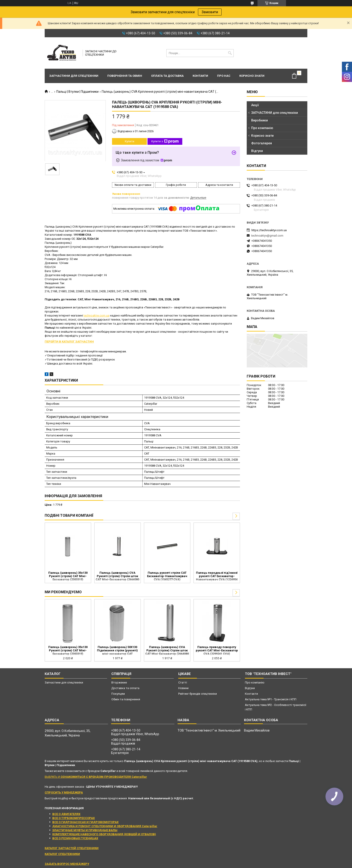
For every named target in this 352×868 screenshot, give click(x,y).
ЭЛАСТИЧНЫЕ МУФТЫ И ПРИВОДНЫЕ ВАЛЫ (85, 830)
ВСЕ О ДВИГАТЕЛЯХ (66, 814)
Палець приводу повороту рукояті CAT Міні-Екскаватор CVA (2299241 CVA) (217, 650)
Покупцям (118, 694)
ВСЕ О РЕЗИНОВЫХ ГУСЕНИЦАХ (75, 838)
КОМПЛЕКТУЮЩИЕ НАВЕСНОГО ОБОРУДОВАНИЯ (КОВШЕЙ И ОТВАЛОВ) (104, 834)
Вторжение (119, 682)
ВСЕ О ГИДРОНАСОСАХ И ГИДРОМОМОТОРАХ (85, 822)
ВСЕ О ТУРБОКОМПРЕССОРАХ (74, 818)
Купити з (165, 141)
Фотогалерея (262, 143)
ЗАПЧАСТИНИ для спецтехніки (275, 113)
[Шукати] (230, 53)
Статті (183, 682)
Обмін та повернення (126, 699)
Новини (183, 688)
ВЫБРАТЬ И (96, 777)
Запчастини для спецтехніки (74, 76)
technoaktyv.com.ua (96, 315)
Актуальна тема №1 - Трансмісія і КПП (271, 699)
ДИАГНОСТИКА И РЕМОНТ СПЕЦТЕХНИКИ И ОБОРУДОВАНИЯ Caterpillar (105, 826)
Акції (255, 105)
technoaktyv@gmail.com (267, 236)
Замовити (210, 12)
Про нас (224, 76)
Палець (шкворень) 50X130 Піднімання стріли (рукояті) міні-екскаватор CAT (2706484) (117, 651)
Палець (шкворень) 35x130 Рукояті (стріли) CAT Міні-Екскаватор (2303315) (68, 576)
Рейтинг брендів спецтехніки (198, 694)
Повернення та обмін (125, 76)
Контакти (200, 76)
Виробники (260, 120)
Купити (130, 141)
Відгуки (257, 151)
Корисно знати (252, 76)
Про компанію (262, 128)
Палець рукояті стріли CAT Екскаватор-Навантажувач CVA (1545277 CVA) (167, 576)
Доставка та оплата (125, 688)
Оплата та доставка (167, 76)
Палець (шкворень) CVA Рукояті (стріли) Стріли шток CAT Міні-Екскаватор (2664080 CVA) (117, 576)
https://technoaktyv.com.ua (269, 230)
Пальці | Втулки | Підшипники (77, 92)
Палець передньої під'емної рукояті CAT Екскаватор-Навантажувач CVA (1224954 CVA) (217, 576)
